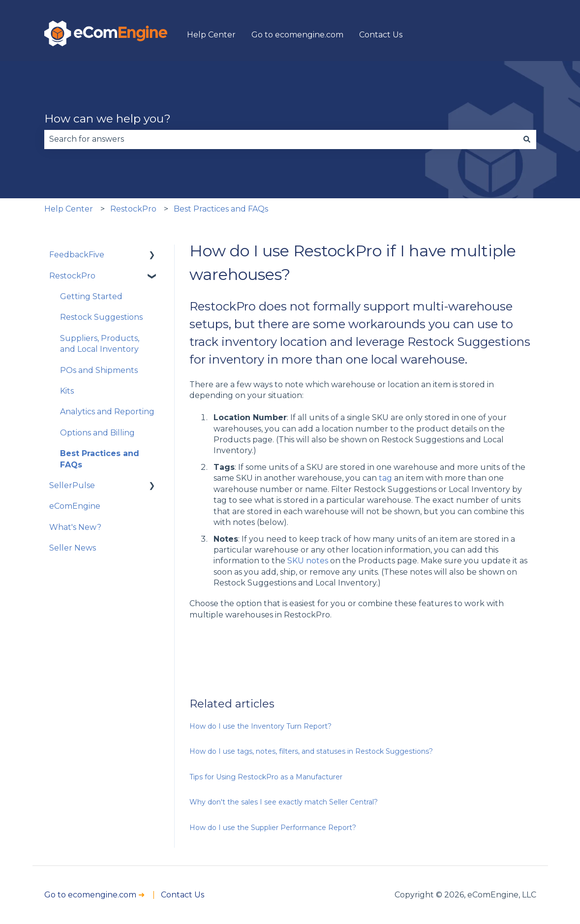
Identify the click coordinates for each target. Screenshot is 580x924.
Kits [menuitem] (67, 391)
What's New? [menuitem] (75, 527)
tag (386, 478)
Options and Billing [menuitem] (97, 433)
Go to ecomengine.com (297, 35)
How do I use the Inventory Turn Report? (260, 726)
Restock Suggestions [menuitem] (101, 317)
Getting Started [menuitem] (91, 296)
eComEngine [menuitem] (75, 506)
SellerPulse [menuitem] (72, 485)
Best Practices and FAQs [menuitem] (100, 459)
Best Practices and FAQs (221, 209)
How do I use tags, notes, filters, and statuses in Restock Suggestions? (311, 751)
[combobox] (281, 139)
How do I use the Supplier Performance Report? (273, 828)
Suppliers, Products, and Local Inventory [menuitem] (100, 344)
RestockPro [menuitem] (72, 276)
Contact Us (381, 35)
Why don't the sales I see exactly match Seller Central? (284, 802)
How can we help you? (107, 119)
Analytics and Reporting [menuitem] (107, 412)
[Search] (527, 139)
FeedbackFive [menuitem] (77, 255)
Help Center (211, 35)
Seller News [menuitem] (73, 548)
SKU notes (308, 561)
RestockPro (133, 209)
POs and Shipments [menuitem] (99, 370)
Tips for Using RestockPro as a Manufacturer (266, 777)
